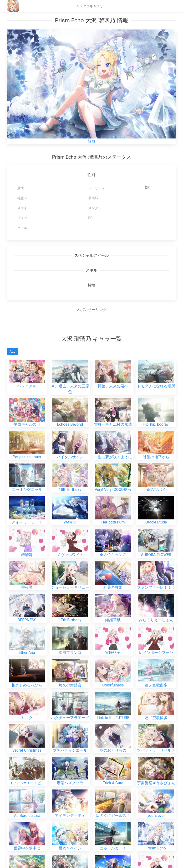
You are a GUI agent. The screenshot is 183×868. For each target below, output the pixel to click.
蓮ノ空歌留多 (156, 668)
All (12, 351)
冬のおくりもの (113, 733)
